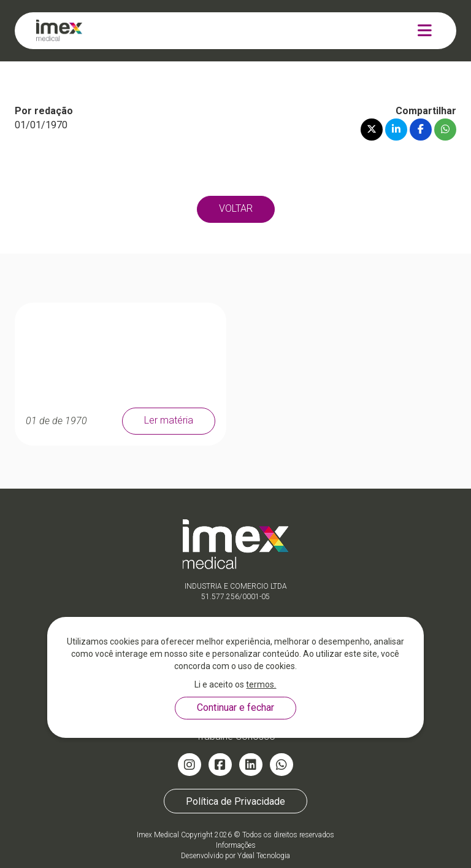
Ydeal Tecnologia (264, 856)
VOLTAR (236, 208)
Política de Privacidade (235, 801)
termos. (261, 684)
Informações (236, 845)
